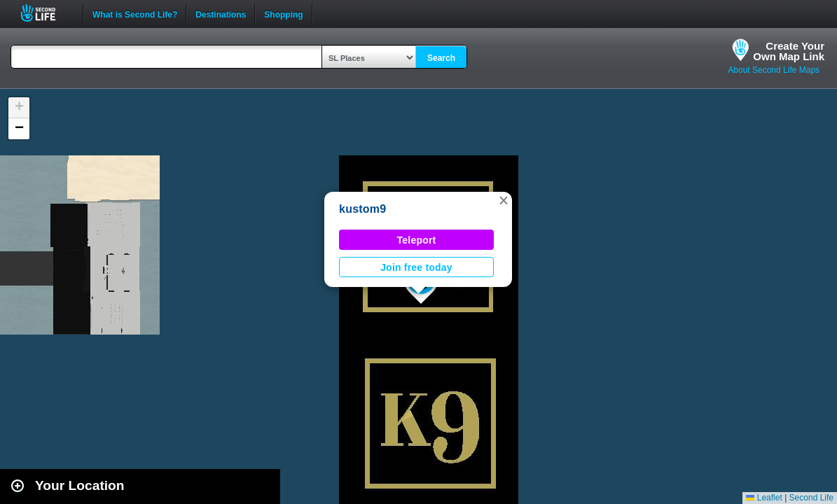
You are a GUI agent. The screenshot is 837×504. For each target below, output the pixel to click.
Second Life (46, 13)
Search (441, 58)
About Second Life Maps (774, 70)
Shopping (283, 13)
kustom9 (362, 209)
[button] (504, 200)
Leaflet (764, 498)
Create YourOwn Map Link (789, 51)
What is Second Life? (135, 13)
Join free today (416, 267)
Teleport (417, 240)
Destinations (221, 13)
